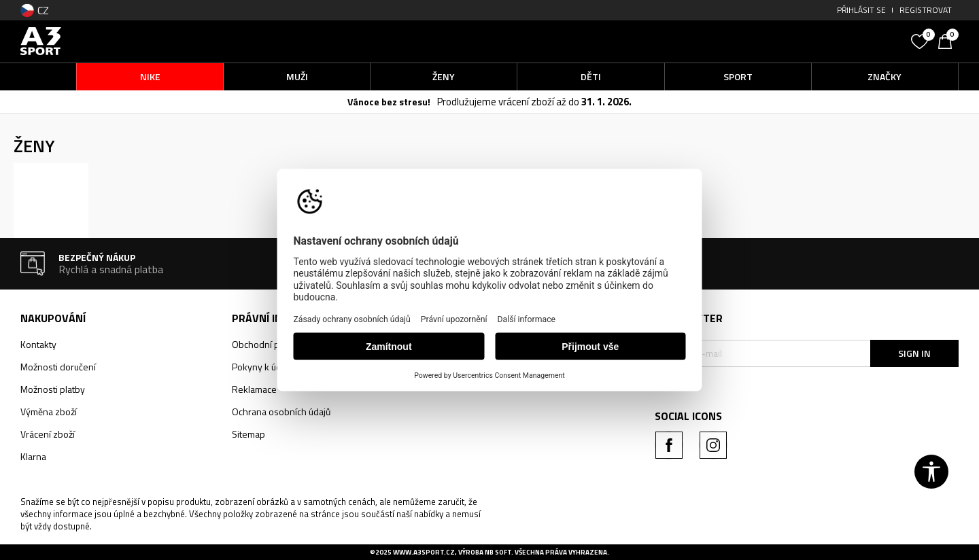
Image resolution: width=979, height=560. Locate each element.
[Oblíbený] (921, 40)
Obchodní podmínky (273, 344)
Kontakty (38, 344)
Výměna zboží (49, 412)
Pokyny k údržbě (265, 367)
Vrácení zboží (48, 434)
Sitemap (248, 434)
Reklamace (254, 389)
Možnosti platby (53, 389)
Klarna (33, 456)
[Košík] (948, 40)
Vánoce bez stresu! (389, 102)
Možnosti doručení (58, 367)
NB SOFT (498, 552)
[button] (802, 41)
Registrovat (926, 10)
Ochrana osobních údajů (281, 412)
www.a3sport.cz (424, 552)
